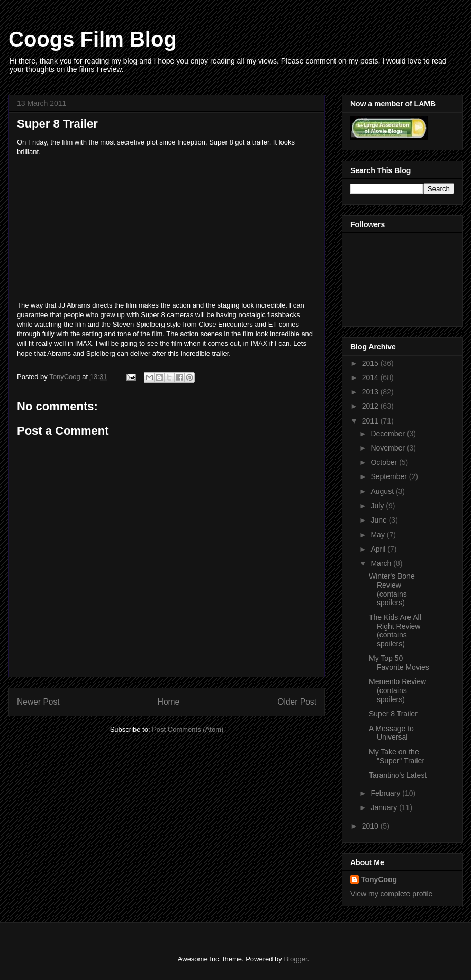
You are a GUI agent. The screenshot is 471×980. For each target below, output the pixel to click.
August (383, 491)
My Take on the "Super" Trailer (397, 756)
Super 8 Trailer (393, 714)
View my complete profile (391, 894)
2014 (371, 377)
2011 (371, 421)
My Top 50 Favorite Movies (399, 663)
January (385, 807)
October (385, 462)
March (382, 563)
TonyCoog (66, 377)
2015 (371, 363)
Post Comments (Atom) (188, 729)
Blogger (295, 959)
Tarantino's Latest (398, 775)
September (390, 476)
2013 (371, 392)
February (386, 793)
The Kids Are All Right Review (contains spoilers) (395, 631)
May (378, 535)
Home (169, 702)
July (378, 506)
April (379, 549)
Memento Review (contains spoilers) (397, 690)
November (388, 448)
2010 (371, 826)
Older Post (297, 702)
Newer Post (38, 702)
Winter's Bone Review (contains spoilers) (392, 589)
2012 (371, 406)
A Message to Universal (391, 733)
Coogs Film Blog (93, 39)
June (379, 520)
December (388, 434)
